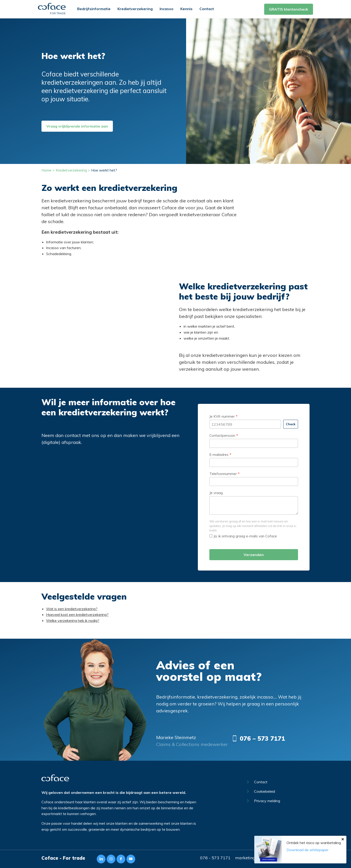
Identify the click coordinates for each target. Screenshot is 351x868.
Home (46, 170)
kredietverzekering (71, 201)
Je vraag (216, 493)
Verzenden (254, 555)
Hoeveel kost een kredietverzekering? (77, 615)
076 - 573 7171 (215, 858)
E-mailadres (219, 455)
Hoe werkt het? (104, 170)
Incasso (167, 9)
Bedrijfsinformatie (94, 9)
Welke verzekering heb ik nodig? (73, 620)
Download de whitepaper (307, 850)
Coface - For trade (63, 858)
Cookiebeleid (261, 791)
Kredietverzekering (135, 9)
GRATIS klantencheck (289, 9)
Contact (207, 9)
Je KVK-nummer (222, 416)
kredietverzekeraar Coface (208, 214)
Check (291, 424)
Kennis (186, 9)
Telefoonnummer (223, 474)
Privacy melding (264, 801)
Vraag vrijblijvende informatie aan (77, 126)
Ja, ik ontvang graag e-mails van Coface (243, 536)
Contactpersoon (222, 435)
